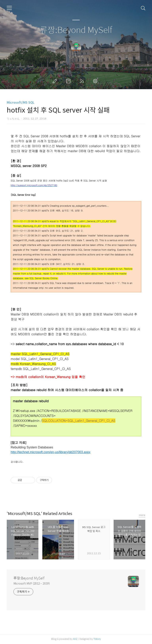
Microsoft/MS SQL (21, 103)
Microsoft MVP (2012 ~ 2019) (32, 584)
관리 (96, 81)
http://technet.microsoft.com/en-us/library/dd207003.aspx (51, 452)
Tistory (97, 639)
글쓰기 (56, 81)
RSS (83, 81)
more (142, 515)
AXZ (75, 639)
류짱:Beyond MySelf (76, 30)
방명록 (69, 81)
